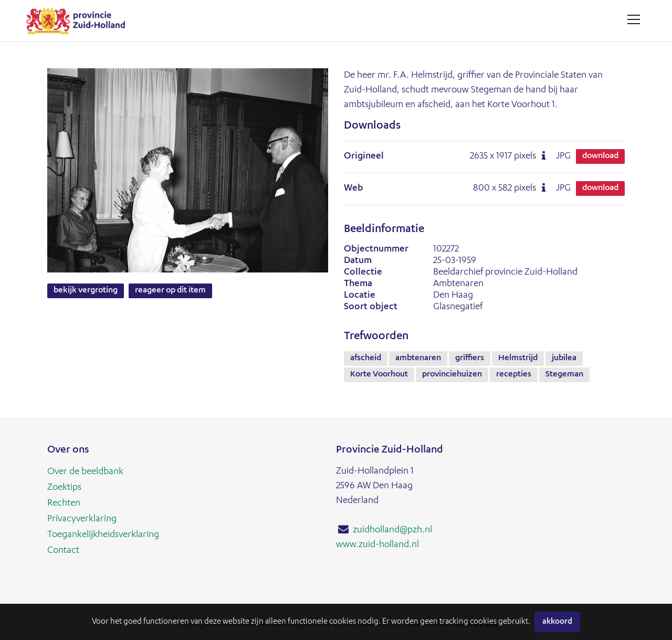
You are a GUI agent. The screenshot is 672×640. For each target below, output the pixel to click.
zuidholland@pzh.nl (392, 530)
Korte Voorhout (379, 375)
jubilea (564, 359)
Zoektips (64, 488)
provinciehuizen (452, 375)
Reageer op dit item (170, 291)
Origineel (364, 156)
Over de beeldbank (85, 472)
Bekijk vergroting (86, 291)
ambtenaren (418, 359)
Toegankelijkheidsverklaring (103, 535)
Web (354, 188)
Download (600, 156)
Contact (63, 551)
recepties (514, 375)
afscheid (366, 359)
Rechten (64, 503)
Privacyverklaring (82, 519)
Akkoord (557, 622)
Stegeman (564, 375)
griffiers (470, 359)
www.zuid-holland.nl (377, 545)
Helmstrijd (518, 359)
